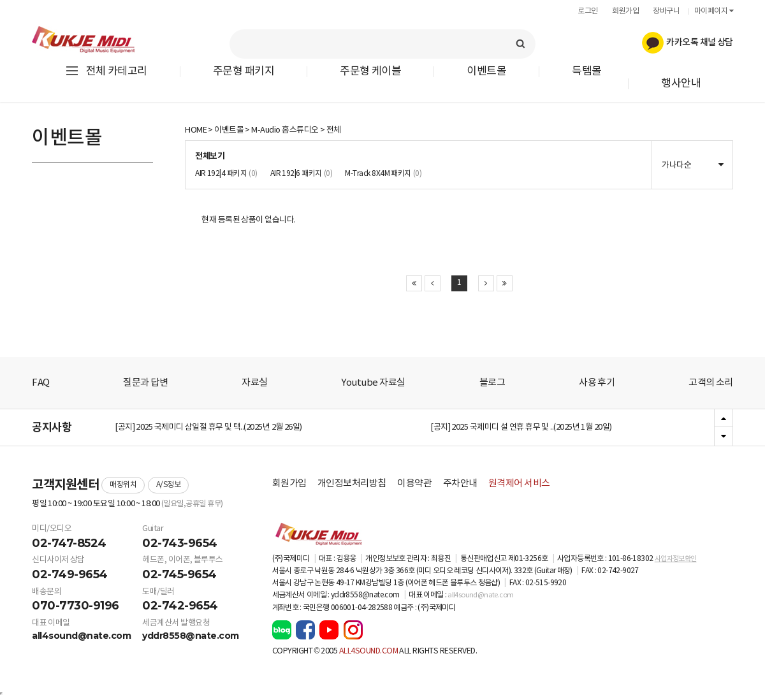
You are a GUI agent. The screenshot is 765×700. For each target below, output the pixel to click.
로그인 (588, 11)
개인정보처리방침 (352, 484)
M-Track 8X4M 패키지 (383, 174)
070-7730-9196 (76, 606)
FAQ (41, 383)
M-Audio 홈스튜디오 (285, 130)
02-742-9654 (180, 606)
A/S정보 (169, 485)
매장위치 (123, 485)
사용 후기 (597, 383)
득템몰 (587, 72)
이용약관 (414, 484)
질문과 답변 (145, 383)
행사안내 (681, 84)
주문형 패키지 (244, 72)
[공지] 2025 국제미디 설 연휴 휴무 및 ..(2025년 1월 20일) (521, 428)
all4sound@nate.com (81, 636)
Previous (724, 419)
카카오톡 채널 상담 (688, 43)
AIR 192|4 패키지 (226, 174)
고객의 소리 (711, 383)
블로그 (492, 383)
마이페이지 (714, 11)
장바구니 (666, 11)
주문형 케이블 (370, 72)
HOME (196, 130)
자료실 (255, 383)
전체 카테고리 (106, 71)
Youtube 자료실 (373, 383)
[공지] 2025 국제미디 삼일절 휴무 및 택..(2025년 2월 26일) (208, 428)
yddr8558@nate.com (191, 636)
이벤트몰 (486, 72)
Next (724, 436)
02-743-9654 (180, 543)
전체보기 (210, 156)
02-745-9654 (179, 574)
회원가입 (625, 11)
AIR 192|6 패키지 (302, 174)
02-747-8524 (69, 543)
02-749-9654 (70, 574)
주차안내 (460, 484)
